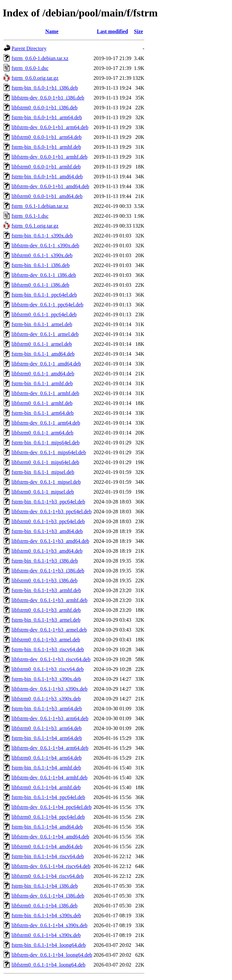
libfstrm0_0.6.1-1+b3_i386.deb (45, 580)
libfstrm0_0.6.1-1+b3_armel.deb (46, 640)
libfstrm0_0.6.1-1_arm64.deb (42, 433)
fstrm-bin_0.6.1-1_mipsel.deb (43, 472)
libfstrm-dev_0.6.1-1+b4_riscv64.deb (51, 866)
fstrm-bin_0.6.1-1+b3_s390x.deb (46, 679)
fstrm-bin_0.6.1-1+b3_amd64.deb (47, 531)
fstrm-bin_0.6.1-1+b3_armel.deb (46, 620)
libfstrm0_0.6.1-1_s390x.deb (42, 255)
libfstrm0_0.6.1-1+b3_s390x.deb (46, 699)
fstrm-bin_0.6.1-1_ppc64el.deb (44, 295)
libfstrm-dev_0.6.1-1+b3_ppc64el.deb (52, 512)
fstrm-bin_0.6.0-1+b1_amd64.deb (47, 177)
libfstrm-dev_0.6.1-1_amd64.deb (46, 364)
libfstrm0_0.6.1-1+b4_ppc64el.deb (48, 817)
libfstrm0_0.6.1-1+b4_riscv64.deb (48, 876)
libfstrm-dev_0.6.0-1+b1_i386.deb (48, 98)
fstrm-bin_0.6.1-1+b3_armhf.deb (46, 590)
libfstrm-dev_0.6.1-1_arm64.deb (46, 423)
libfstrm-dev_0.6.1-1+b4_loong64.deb (52, 955)
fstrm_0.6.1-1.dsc (30, 216)
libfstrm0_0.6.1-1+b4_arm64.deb (47, 758)
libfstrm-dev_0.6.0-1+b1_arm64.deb (50, 127)
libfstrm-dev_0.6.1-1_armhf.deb (45, 393)
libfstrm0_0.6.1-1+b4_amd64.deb (47, 846)
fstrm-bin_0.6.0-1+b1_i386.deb (45, 88)
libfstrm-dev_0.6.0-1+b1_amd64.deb (50, 186)
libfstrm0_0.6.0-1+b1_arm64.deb (47, 137)
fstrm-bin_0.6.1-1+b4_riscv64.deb (48, 856)
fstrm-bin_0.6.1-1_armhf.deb (42, 383)
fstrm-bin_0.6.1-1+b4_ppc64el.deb (48, 797)
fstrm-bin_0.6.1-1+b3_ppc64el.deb (48, 502)
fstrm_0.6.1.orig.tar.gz (35, 226)
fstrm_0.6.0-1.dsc (30, 68)
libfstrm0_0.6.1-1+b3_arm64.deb (47, 728)
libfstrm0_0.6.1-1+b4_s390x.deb (46, 935)
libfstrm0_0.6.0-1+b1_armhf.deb (46, 167)
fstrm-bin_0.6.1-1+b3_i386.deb (45, 561)
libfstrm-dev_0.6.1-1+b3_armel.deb (49, 630)
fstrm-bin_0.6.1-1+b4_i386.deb (45, 886)
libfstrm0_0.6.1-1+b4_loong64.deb (49, 965)
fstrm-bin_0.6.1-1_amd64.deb (43, 354)
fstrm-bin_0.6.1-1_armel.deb (42, 324)
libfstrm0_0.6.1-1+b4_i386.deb (45, 906)
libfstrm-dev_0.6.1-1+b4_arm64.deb (50, 748)
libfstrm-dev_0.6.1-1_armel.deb (45, 334)
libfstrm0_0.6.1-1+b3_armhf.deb (46, 610)
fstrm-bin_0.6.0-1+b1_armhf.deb (46, 147)
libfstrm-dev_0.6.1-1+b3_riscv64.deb (51, 659)
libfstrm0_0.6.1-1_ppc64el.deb (44, 314)
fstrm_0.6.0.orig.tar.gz (35, 78)
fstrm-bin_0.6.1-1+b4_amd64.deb (47, 827)
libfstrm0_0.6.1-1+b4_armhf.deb (46, 787)
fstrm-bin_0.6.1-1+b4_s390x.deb (46, 915)
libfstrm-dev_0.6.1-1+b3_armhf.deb (50, 600)
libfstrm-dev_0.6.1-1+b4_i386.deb (48, 896)
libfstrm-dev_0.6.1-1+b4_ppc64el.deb (52, 807)
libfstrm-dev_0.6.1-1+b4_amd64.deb (50, 837)
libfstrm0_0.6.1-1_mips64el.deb (45, 462)
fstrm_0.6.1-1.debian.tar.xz (40, 206)
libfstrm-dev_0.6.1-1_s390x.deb (45, 245)
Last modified (112, 31)
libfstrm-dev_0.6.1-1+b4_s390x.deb (50, 925)
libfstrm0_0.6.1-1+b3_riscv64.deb (48, 669)
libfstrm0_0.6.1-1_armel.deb (42, 344)
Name (52, 31)
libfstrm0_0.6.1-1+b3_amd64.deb (47, 551)
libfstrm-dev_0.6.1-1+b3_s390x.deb (50, 689)
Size (139, 31)
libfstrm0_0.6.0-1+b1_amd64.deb (47, 196)
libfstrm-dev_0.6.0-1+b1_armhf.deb (50, 157)
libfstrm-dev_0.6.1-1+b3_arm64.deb (50, 718)
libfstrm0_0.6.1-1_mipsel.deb (43, 492)
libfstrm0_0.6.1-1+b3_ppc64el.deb (48, 521)
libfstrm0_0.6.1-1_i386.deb (40, 285)
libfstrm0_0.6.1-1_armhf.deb (42, 403)
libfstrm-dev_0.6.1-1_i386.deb (44, 275)
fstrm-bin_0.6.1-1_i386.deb (40, 265)
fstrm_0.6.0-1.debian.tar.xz (40, 58)
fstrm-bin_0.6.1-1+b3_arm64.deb (47, 709)
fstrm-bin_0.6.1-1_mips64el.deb (46, 443)
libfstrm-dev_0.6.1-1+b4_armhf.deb (50, 778)
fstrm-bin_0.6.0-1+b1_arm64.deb (47, 117)
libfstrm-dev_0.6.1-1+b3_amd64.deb (50, 541)
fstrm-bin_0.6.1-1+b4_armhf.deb (46, 768)
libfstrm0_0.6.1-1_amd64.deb (43, 374)
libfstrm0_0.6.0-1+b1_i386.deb (45, 108)
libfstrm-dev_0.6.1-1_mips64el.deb (49, 452)
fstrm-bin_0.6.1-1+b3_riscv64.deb (48, 649)
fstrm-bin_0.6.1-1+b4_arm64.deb (47, 738)
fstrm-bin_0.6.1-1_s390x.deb (42, 236)
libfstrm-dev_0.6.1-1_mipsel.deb (46, 482)
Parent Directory (29, 48)
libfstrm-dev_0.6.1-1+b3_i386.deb (48, 571)
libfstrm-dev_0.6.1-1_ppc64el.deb (47, 305)
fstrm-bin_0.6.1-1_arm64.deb (43, 413)
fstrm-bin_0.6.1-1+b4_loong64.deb (49, 945)
